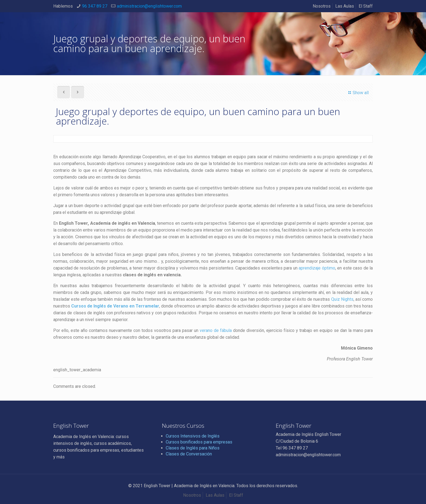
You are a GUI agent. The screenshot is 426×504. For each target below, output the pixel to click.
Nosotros (322, 6)
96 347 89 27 (95, 6)
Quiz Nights (342, 299)
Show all (358, 93)
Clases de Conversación (189, 454)
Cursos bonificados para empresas (199, 442)
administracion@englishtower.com (149, 6)
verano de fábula (215, 330)
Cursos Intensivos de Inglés (193, 436)
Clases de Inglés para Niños (193, 448)
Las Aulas (345, 6)
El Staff (366, 6)
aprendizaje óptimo (317, 268)
